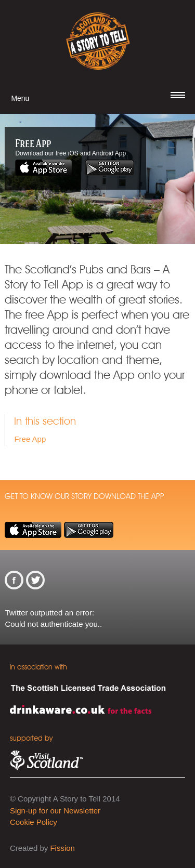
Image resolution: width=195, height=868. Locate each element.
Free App (30, 439)
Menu (20, 98)
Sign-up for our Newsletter (55, 811)
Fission (62, 848)
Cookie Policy (34, 822)
